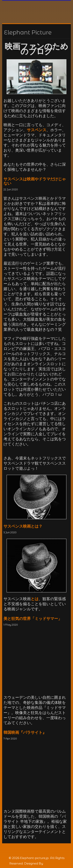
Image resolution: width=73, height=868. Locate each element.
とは (35, 599)
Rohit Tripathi (54, 863)
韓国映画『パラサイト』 (25, 732)
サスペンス (37, 130)
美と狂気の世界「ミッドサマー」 (33, 619)
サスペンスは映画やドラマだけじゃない (35, 181)
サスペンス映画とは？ (23, 526)
